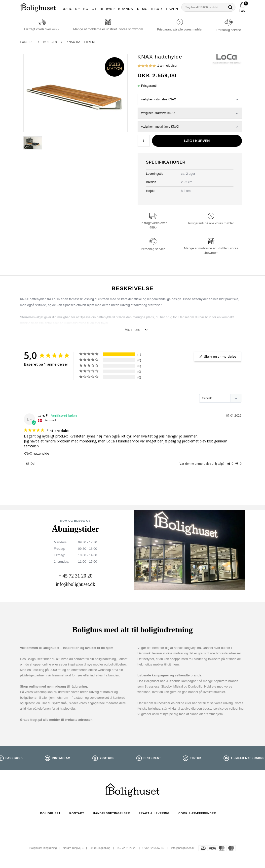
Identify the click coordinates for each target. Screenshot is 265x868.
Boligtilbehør (98, 9)
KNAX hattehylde (81, 42)
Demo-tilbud (150, 9)
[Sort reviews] (220, 398)
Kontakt (77, 813)
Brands (126, 9)
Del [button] (31, 464)
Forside (27, 42)
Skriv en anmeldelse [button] (220, 356)
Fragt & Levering (154, 813)
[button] (230, 464)
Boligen (70, 9)
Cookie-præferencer (197, 813)
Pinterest (152, 758)
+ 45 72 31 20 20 (76, 576)
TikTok (196, 758)
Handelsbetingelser (111, 813)
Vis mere (132, 330)
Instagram (61, 758)
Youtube (107, 758)
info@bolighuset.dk (75, 584)
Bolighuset (50, 813)
